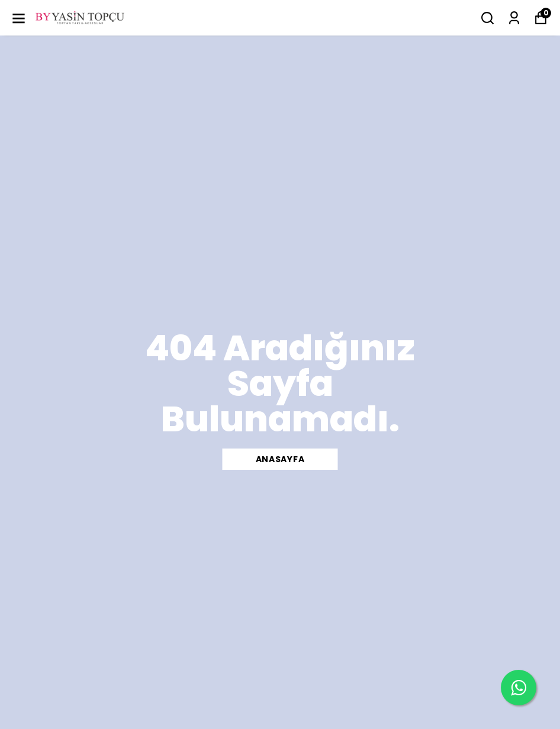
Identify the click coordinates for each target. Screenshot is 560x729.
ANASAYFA (280, 459)
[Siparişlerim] (514, 18)
